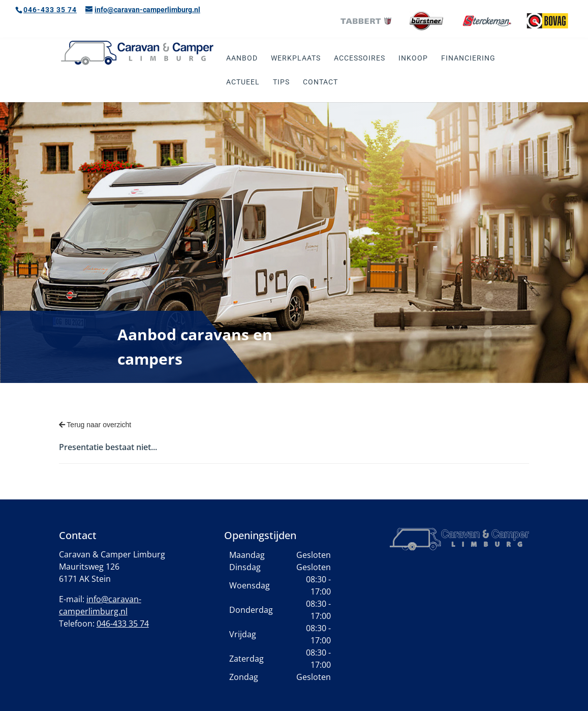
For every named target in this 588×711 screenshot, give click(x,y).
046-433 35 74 (50, 10)
